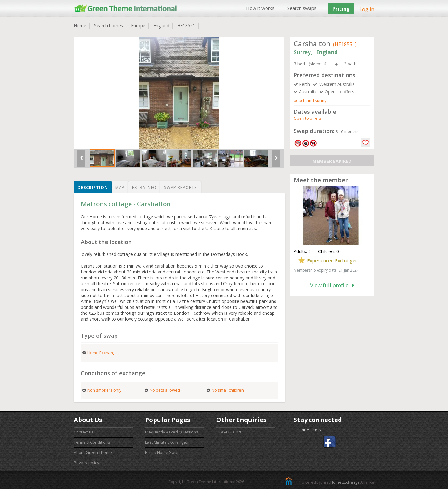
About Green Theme (93, 452)
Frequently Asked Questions (172, 432)
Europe (138, 26)
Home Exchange (345, 482)
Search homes (109, 26)
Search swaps (302, 8)
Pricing (341, 9)
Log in (367, 9)
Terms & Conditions (92, 442)
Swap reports (180, 187)
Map (120, 187)
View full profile (332, 285)
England (161, 26)
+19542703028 (229, 432)
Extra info (144, 187)
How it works (260, 8)
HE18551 (186, 26)
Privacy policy (86, 463)
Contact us (84, 432)
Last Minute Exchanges (167, 442)
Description (93, 187)
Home (80, 26)
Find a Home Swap (162, 452)
